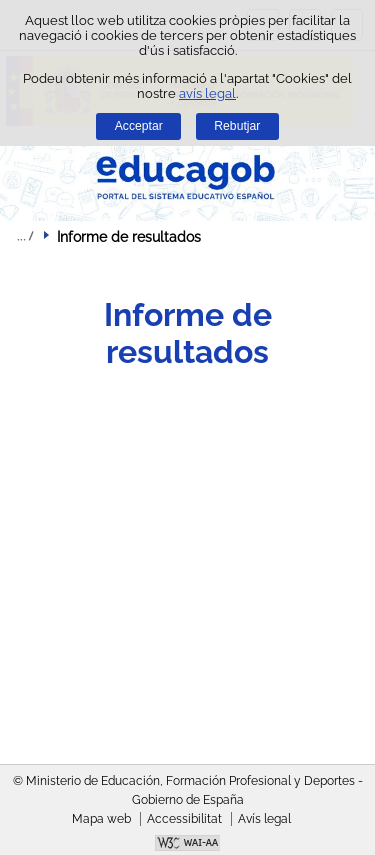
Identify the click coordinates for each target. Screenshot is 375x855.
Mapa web (101, 819)
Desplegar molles (25, 236)
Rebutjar (237, 126)
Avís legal (264, 819)
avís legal (207, 93)
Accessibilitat (184, 819)
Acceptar (139, 126)
